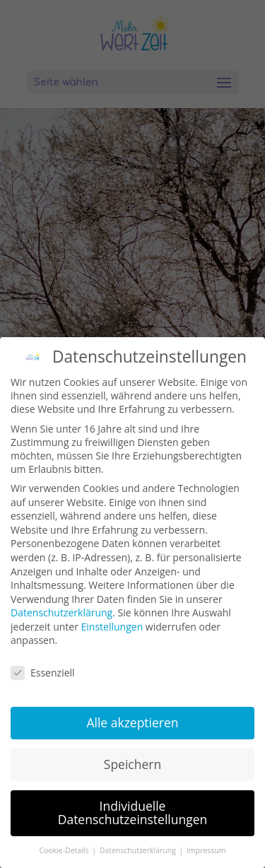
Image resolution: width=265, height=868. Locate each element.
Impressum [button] (206, 850)
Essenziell (43, 673)
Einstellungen (112, 627)
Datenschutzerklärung (61, 612)
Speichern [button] (132, 764)
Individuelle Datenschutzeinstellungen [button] (133, 813)
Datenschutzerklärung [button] (139, 850)
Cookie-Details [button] (65, 850)
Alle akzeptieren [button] (132, 722)
